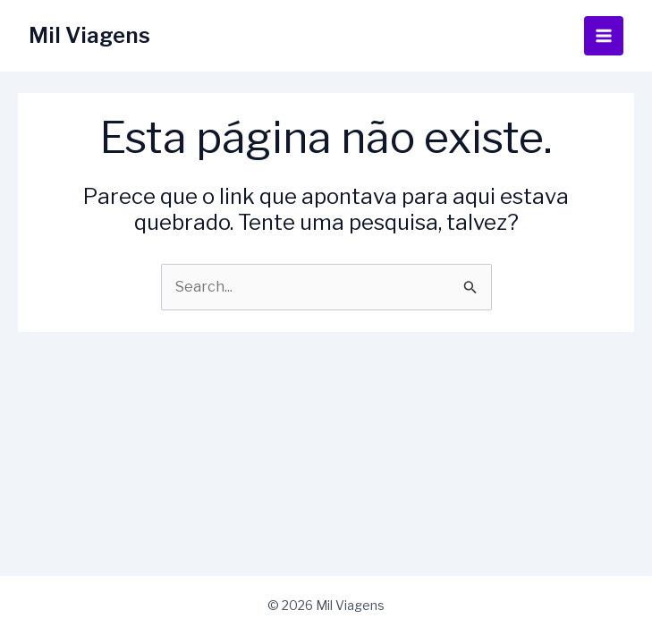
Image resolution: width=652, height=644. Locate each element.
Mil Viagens (89, 35)
